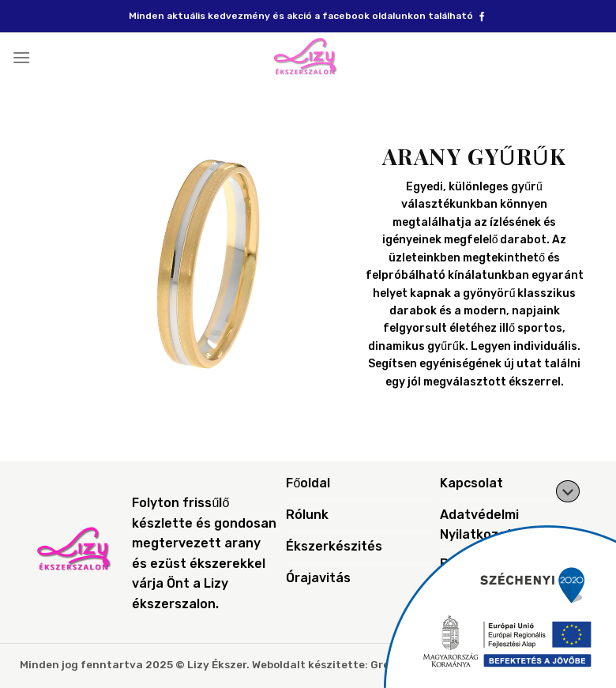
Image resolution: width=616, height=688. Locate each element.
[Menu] (21, 57)
